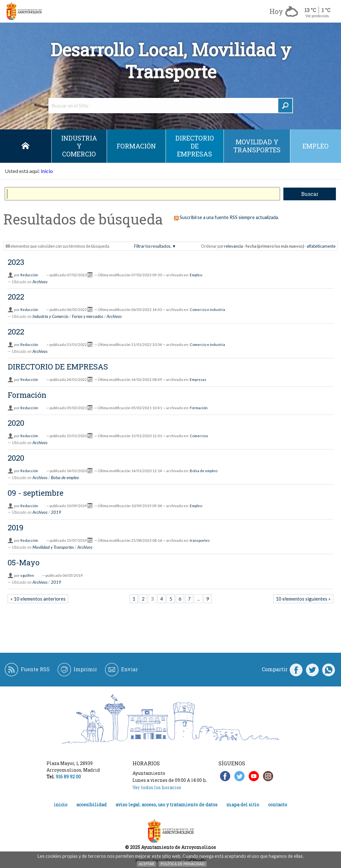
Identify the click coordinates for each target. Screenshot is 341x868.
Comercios (199, 436)
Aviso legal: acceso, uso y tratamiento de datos (167, 805)
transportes (200, 540)
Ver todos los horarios (157, 787)
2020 (16, 423)
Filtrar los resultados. (153, 246)
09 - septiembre (36, 493)
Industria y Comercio (79, 146)
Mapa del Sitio (243, 805)
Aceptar (146, 864)
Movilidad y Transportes (257, 146)
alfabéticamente (321, 246)
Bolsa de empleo (204, 471)
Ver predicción (317, 16)
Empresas (198, 379)
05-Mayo (24, 562)
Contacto (278, 805)
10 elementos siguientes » (303, 599)
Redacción (29, 275)
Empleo (196, 275)
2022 (16, 297)
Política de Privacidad (182, 864)
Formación (136, 146)
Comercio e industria (207, 310)
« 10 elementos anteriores (38, 599)
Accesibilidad (92, 805)
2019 (56, 512)
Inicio (26, 146)
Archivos (40, 282)
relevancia (234, 246)
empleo (316, 146)
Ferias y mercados (88, 316)
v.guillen (27, 575)
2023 (16, 262)
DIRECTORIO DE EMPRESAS (195, 146)
